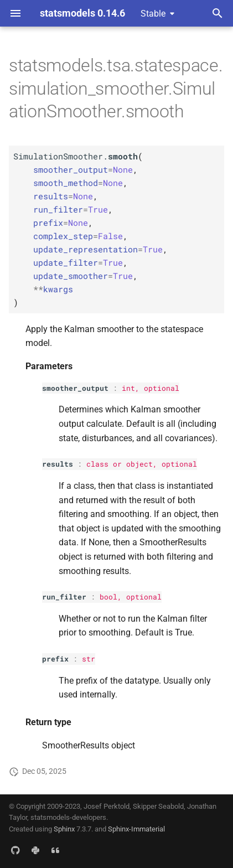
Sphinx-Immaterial (136, 829)
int (128, 388)
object (139, 464)
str (89, 659)
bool (108, 597)
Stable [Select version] (153, 14)
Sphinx (64, 829)
